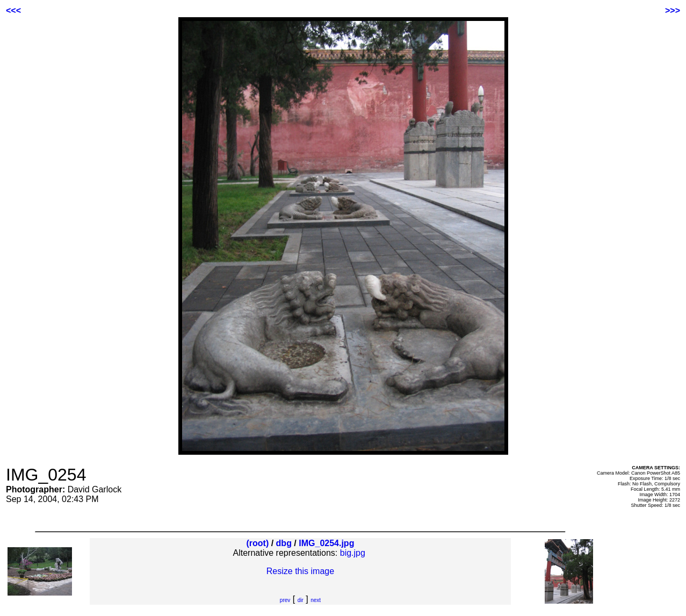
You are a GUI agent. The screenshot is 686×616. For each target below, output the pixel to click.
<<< (13, 10)
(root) (257, 543)
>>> (673, 10)
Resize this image (300, 571)
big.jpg (353, 553)
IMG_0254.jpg (326, 543)
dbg (284, 543)
